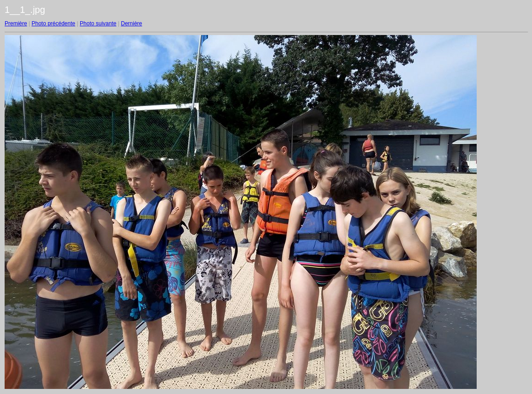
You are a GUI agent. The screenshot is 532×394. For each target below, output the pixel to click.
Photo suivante (98, 24)
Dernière (131, 24)
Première (16, 24)
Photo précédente (53, 24)
